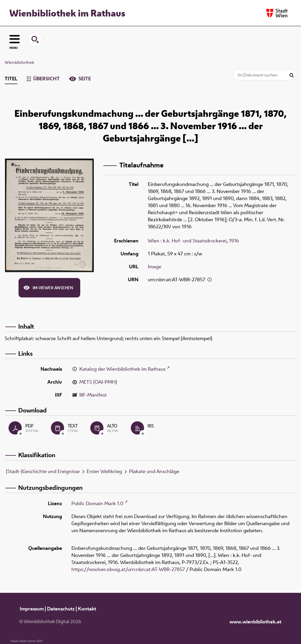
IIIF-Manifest (93, 395)
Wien (154, 241)
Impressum (32, 609)
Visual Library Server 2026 (26, 641)
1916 (234, 241)
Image (155, 267)
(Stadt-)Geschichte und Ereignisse (43, 471)
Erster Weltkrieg (104, 471)
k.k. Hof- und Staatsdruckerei (195, 241)
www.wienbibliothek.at (255, 622)
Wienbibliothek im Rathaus (67, 13)
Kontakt (87, 609)
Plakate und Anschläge (154, 471)
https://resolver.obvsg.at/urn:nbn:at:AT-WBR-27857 (128, 569)
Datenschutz (61, 609)
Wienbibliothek (19, 62)
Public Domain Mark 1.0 (97, 503)
